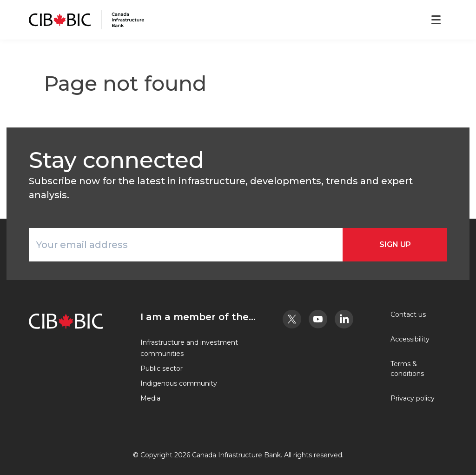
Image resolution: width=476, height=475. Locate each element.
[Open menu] (436, 20)
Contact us (408, 314)
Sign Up (395, 244)
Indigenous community (179, 383)
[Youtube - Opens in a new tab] (318, 319)
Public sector (162, 368)
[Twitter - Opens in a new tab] (292, 319)
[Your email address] (186, 245)
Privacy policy (413, 398)
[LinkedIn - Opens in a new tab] (344, 319)
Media (150, 398)
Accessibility (410, 339)
